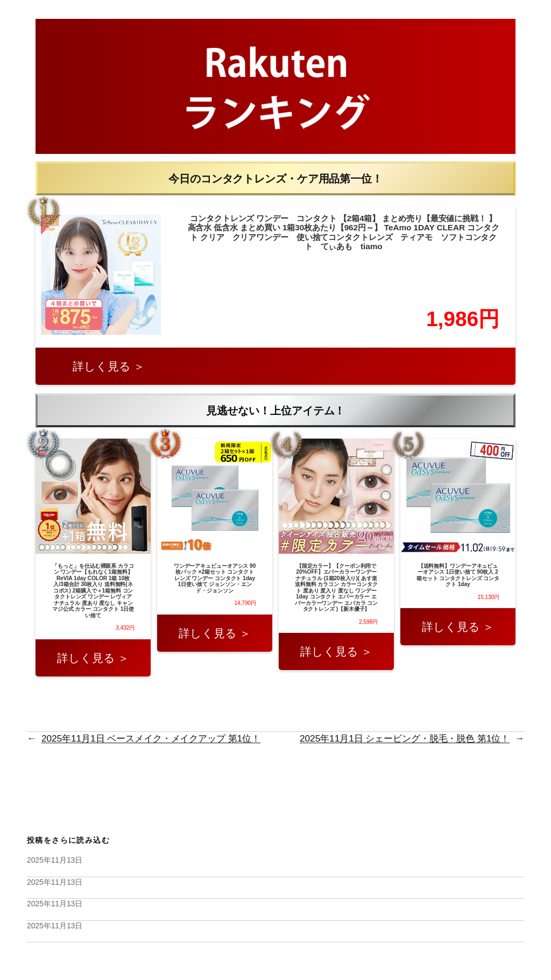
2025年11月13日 (55, 860)
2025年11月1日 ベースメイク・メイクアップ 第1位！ (151, 738)
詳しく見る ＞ (109, 366)
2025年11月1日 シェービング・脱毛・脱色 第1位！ (405, 738)
